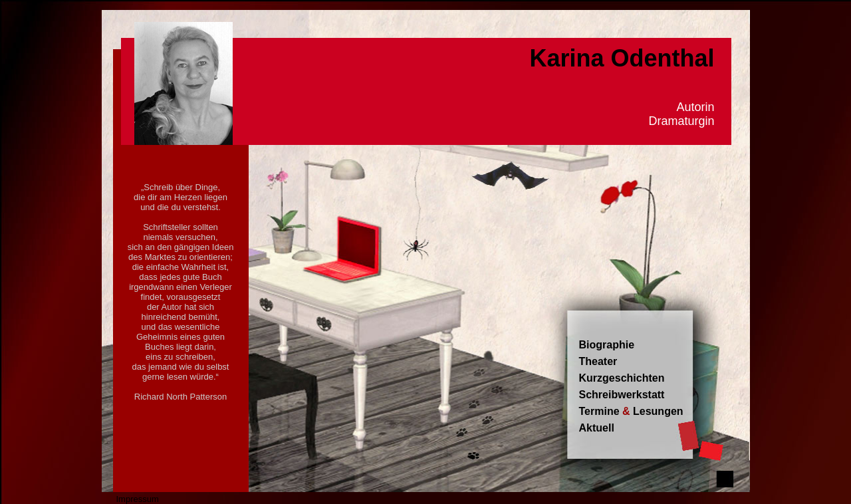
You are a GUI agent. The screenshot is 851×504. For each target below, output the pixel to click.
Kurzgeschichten (622, 378)
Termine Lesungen (631, 411)
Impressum (138, 499)
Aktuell (597, 428)
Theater (598, 361)
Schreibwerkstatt (622, 395)
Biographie (607, 345)
